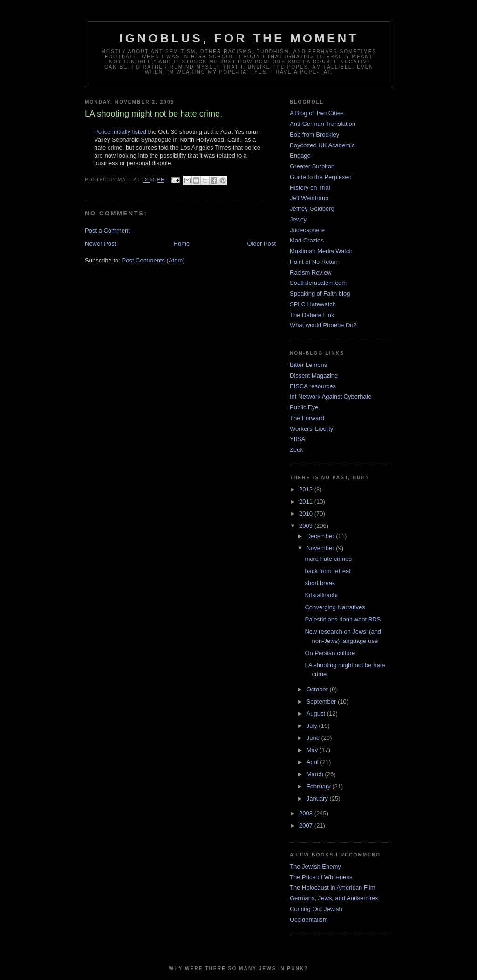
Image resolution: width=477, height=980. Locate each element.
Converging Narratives (335, 607)
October (318, 689)
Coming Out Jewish (316, 909)
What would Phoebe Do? (323, 325)
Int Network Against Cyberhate (331, 397)
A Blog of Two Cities (317, 113)
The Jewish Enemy (315, 866)
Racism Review (311, 273)
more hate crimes (328, 559)
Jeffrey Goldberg (312, 209)
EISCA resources (313, 386)
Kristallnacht (321, 595)
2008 (307, 813)
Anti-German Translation (323, 124)
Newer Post (100, 244)
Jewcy (298, 219)
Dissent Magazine (314, 376)
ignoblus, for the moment (239, 38)
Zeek (296, 450)
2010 (307, 514)
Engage (300, 155)
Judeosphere (307, 230)
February (320, 786)
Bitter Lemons (308, 365)
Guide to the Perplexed (321, 177)
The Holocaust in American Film (333, 887)
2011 (307, 501)
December (321, 536)
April (313, 762)
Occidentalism (309, 920)
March (316, 774)
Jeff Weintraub (309, 198)
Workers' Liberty (311, 429)
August (317, 714)
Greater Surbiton (312, 166)
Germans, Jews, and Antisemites (334, 898)
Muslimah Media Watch (321, 251)
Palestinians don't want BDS (343, 619)
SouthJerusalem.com (318, 283)
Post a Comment (107, 231)
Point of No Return (315, 262)
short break (320, 583)
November (321, 548)
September (322, 701)
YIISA (297, 439)
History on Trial (310, 188)
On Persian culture (330, 653)
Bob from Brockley (314, 135)
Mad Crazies (307, 240)
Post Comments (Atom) (153, 260)
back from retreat (327, 571)
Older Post (262, 244)
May (313, 750)
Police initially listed (120, 132)
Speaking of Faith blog (320, 293)
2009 (307, 526)
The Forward (307, 418)
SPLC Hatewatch (313, 304)
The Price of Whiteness (321, 877)
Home (182, 244)
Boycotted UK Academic (322, 145)
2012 (307, 489)
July (313, 726)
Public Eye (304, 407)
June (314, 738)
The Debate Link (312, 315)
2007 (307, 825)
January (318, 798)
